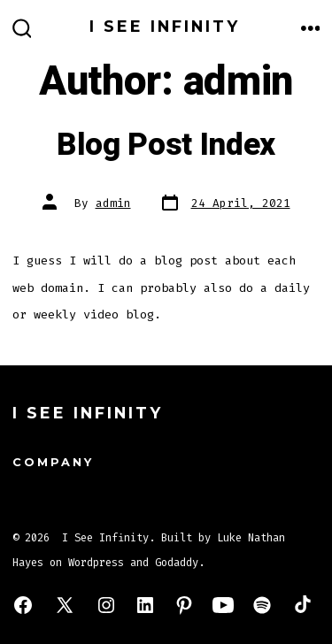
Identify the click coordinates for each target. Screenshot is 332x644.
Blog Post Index (166, 145)
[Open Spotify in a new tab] (262, 605)
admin (113, 203)
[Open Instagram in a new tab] (106, 605)
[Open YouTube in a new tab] (223, 605)
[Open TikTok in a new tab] (301, 605)
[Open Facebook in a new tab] (23, 605)
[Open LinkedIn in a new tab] (145, 605)
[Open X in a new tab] (65, 605)
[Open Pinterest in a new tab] (184, 605)
